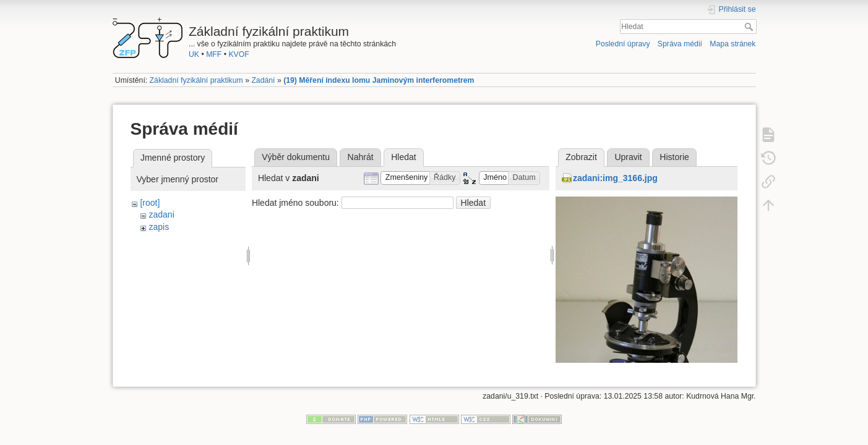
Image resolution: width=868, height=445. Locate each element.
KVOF (238, 54)
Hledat (750, 27)
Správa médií (680, 44)
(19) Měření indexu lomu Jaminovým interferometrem (379, 80)
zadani (161, 214)
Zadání (263, 80)
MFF (214, 54)
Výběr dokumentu (296, 157)
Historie (674, 157)
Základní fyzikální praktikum (196, 80)
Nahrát (361, 157)
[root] (150, 203)
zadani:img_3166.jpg (615, 178)
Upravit (628, 157)
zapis (159, 227)
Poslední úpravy (623, 44)
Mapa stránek (733, 44)
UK (194, 54)
